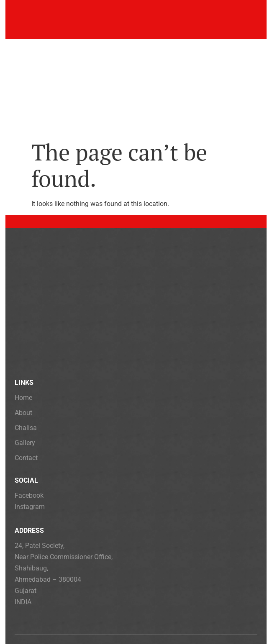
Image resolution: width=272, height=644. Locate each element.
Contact (26, 458)
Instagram (30, 507)
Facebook (29, 495)
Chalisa (26, 428)
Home (23, 398)
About (23, 413)
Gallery (25, 443)
